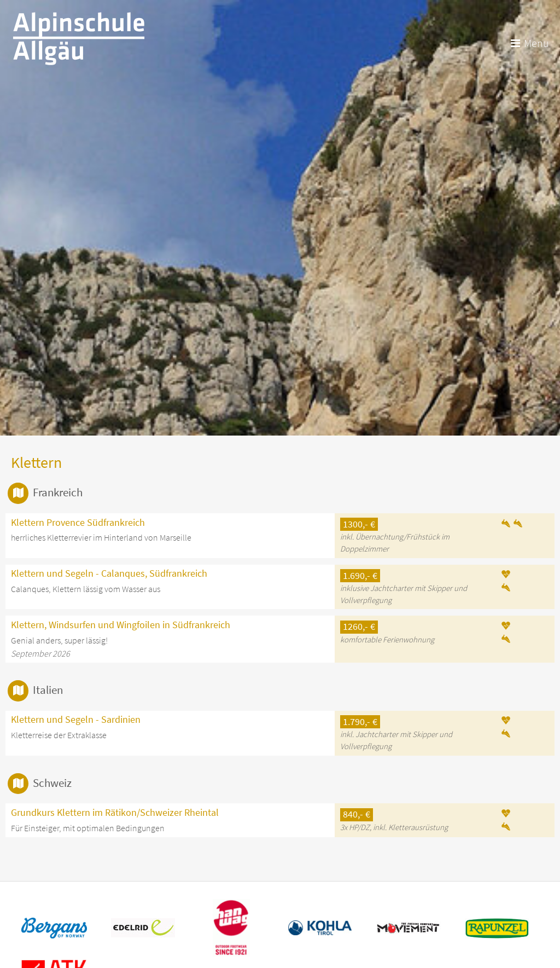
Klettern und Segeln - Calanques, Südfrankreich (109, 573)
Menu (536, 43)
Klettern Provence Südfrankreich (78, 523)
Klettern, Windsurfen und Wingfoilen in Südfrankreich (121, 625)
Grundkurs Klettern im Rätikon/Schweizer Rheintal (115, 813)
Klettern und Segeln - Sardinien (76, 720)
